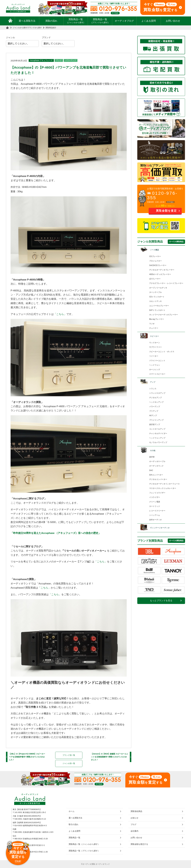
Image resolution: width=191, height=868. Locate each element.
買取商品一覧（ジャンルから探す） (84, 844)
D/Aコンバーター (156, 475)
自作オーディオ (155, 520)
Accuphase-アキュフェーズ (41, 60)
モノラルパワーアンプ (158, 442)
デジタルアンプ (155, 398)
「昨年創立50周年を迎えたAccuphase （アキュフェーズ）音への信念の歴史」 (56, 533)
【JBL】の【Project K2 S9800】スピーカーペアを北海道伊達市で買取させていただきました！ (27, 757)
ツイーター (154, 356)
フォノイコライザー (157, 493)
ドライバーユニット (157, 361)
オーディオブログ (124, 21)
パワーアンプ (71, 60)
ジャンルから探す (20, 28)
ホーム (72, 811)
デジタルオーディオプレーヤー (162, 270)
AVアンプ (153, 416)
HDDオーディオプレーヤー (160, 274)
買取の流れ (51, 21)
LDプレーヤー (155, 279)
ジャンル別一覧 (69, 763)
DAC (151, 470)
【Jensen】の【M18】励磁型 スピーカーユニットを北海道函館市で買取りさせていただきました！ (110, 757)
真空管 (152, 457)
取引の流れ (73, 824)
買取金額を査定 (166, 211)
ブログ (133, 824)
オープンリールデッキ (158, 288)
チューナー (154, 328)
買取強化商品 (136, 811)
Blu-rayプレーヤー (157, 319)
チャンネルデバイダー (158, 433)
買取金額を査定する (139, 844)
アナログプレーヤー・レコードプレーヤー (166, 283)
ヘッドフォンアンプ (157, 438)
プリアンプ (154, 411)
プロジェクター (155, 261)
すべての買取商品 (176, 242)
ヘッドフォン (155, 365)
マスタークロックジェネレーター (163, 488)
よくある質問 (149, 21)
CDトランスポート (157, 297)
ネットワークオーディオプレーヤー (164, 315)
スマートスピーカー (157, 374)
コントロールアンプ (157, 429)
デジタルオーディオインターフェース (164, 484)
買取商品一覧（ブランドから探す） (84, 851)
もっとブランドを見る (161, 601)
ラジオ (152, 324)
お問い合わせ (173, 21)
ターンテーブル (155, 292)
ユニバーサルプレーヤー (159, 306)
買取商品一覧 (76, 21)
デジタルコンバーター (158, 479)
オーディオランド (103, 864)
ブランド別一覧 (69, 755)
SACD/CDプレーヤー (158, 265)
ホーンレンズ (155, 370)
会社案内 (134, 831)
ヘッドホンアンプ (156, 402)
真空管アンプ (155, 425)
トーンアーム (155, 515)
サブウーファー (155, 347)
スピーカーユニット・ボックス (162, 352)
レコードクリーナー (157, 511)
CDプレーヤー (155, 256)
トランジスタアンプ (157, 393)
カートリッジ (155, 506)
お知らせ (134, 818)
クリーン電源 (155, 502)
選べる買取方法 (27, 21)
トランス (153, 389)
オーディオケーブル (157, 461)
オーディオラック (156, 466)
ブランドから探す (35, 28)
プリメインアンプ (156, 420)
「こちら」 (60, 314)
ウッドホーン (155, 343)
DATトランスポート (157, 310)
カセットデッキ (155, 301)
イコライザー (155, 497)
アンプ (59, 60)
